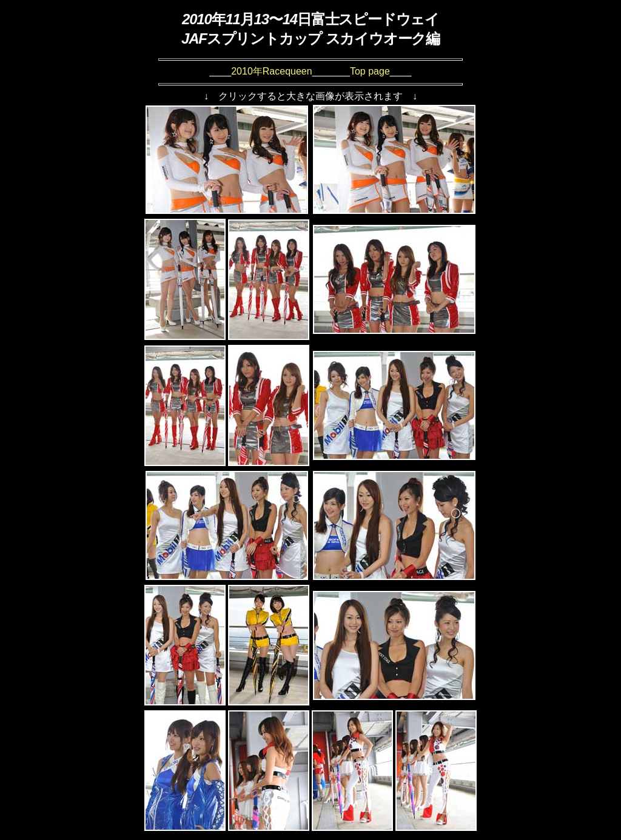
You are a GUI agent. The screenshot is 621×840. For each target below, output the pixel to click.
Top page (370, 71)
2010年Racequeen (271, 71)
